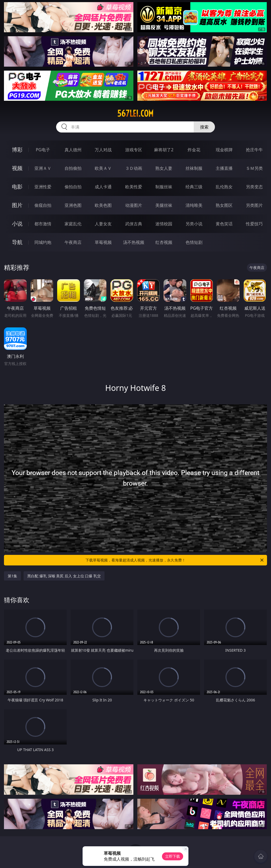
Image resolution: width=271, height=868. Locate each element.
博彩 (17, 150)
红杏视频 (164, 242)
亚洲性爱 (43, 187)
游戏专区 (134, 150)
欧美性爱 (134, 187)
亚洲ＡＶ (43, 168)
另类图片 (254, 205)
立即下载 (173, 856)
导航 (17, 242)
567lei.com (135, 113)
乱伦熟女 (224, 187)
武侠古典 (134, 224)
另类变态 (254, 187)
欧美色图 (103, 205)
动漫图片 (134, 205)
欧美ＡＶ (103, 168)
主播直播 (224, 168)
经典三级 (194, 187)
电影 (17, 187)
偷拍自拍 (73, 187)
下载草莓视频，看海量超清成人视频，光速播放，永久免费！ (175, 560)
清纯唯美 (194, 205)
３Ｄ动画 (134, 168)
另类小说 (194, 224)
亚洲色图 (73, 205)
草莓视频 (103, 242)
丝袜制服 (194, 168)
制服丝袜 (164, 187)
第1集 (12, 576)
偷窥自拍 (43, 205)
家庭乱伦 (73, 224)
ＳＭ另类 (254, 168)
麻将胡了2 (164, 150)
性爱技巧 (254, 224)
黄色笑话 (224, 224)
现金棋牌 (224, 150)
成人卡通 (103, 187)
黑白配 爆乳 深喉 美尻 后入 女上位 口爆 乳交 (64, 576)
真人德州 (73, 150)
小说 (17, 224)
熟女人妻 (164, 168)
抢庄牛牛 (254, 150)
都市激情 (43, 224)
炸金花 (194, 150)
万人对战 (103, 150)
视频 (17, 168)
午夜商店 (73, 242)
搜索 (204, 127)
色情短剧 (194, 242)
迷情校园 (164, 224)
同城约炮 (43, 242)
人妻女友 (103, 224)
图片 (17, 205)
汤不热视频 (134, 242)
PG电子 (43, 150)
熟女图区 (224, 205)
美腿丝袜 (164, 205)
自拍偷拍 (73, 168)
